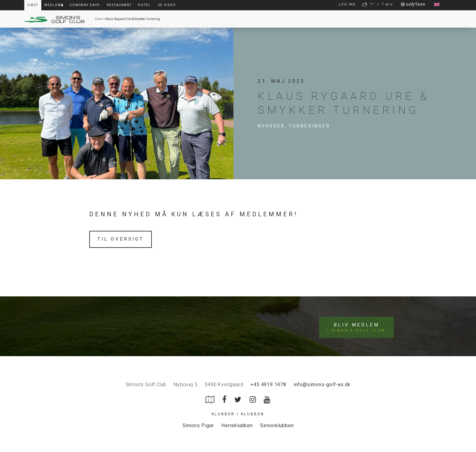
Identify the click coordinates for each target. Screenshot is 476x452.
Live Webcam (194, 19)
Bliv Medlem (238, 19)
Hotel (144, 5)
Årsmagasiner (377, 19)
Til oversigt (122, 239)
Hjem (99, 19)
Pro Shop (302, 19)
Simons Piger (198, 424)
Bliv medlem (357, 326)
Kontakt (337, 19)
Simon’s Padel (425, 19)
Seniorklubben (277, 424)
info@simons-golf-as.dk (322, 383)
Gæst (272, 19)
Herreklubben (237, 424)
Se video (167, 5)
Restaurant (119, 5)
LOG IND (347, 4)
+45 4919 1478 (268, 383)
